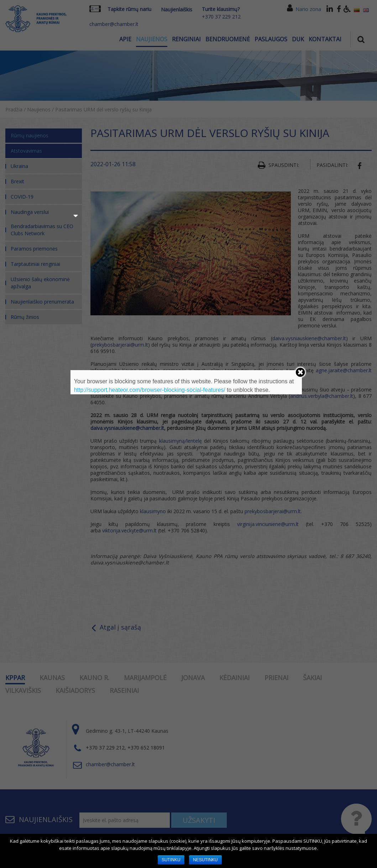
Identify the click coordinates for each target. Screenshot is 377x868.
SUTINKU (171, 860)
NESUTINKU (205, 860)
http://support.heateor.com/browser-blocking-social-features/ (150, 390)
